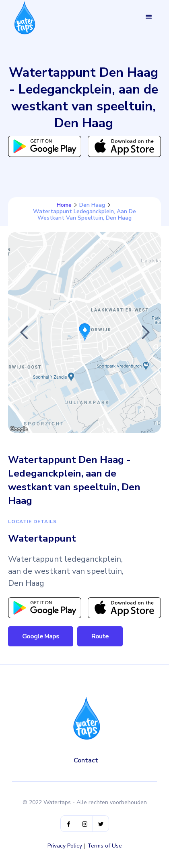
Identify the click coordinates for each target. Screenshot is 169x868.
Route (100, 636)
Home (64, 205)
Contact (86, 760)
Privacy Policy (65, 846)
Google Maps (41, 636)
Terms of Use (105, 846)
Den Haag (92, 205)
